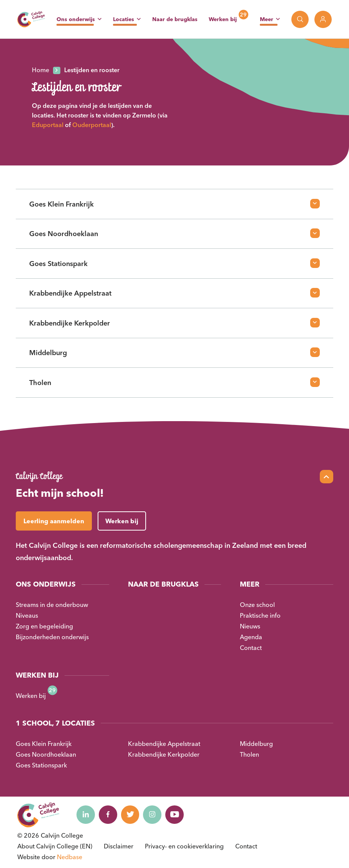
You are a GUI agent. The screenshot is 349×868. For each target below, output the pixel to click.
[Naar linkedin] (86, 815)
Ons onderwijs (76, 19)
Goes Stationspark (41, 765)
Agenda (251, 637)
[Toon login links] (323, 19)
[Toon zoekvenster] (300, 19)
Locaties (124, 19)
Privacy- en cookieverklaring (184, 846)
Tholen (249, 754)
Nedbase (70, 857)
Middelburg (256, 744)
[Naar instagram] (155, 815)
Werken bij (223, 19)
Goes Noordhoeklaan (46, 754)
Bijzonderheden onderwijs (52, 637)
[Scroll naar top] (327, 477)
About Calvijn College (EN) (55, 846)
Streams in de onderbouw (52, 605)
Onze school (257, 605)
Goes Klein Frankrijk (44, 744)
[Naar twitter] (132, 815)
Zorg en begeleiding (44, 626)
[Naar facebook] (109, 815)
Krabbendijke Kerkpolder (164, 754)
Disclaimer (119, 846)
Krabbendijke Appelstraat (164, 744)
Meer (267, 19)
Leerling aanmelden (54, 521)
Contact (251, 648)
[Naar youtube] (178, 815)
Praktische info (260, 615)
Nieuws (250, 626)
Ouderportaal (92, 125)
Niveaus (27, 615)
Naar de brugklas (175, 19)
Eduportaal (48, 125)
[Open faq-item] (315, 204)
